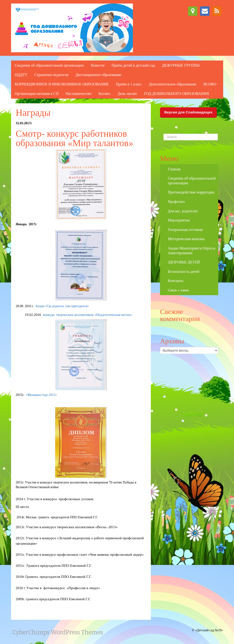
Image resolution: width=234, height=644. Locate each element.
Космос (105, 94)
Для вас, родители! (183, 211)
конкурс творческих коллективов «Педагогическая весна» (87, 315)
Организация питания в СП (37, 94)
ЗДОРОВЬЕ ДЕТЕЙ (184, 262)
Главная (174, 169)
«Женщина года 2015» (40, 395)
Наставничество (78, 94)
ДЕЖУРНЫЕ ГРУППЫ (181, 65)
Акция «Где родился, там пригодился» (62, 306)
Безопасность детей (184, 272)
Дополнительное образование (173, 84)
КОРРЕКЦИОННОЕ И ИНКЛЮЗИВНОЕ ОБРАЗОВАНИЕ (62, 84)
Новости (98, 65)
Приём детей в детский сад (133, 65)
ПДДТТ (21, 75)
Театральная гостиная (185, 230)
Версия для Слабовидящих (188, 112)
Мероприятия (179, 220)
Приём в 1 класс (129, 84)
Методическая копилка (186, 239)
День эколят (127, 94)
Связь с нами (178, 290)
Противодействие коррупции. (191, 192)
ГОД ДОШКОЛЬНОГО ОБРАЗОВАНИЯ (176, 94)
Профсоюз (176, 202)
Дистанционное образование (98, 75)
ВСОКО (210, 84)
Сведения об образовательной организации (49, 65)
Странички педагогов (51, 75)
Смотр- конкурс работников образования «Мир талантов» (75, 138)
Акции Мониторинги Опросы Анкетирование (191, 251)
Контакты (176, 281)
